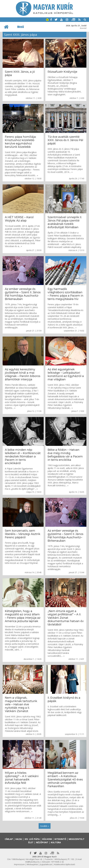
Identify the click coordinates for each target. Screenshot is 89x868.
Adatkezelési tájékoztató (64, 864)
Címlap (9, 839)
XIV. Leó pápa (32, 839)
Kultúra (56, 842)
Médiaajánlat (32, 864)
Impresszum (19, 864)
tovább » (45, 826)
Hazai (19, 839)
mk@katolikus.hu (32, 862)
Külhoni (47, 839)
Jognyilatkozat (46, 864)
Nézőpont (42, 842)
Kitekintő (60, 839)
